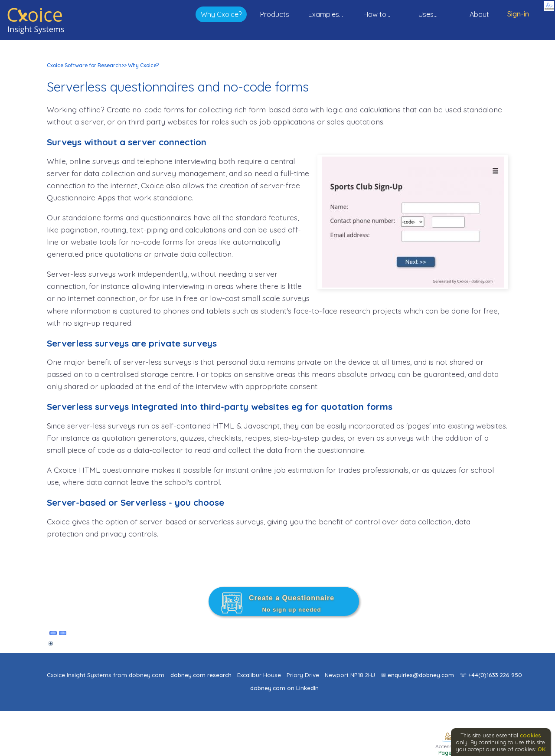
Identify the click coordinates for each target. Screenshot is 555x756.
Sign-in (518, 14)
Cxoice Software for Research (84, 65)
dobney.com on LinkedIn (284, 688)
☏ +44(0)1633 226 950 (491, 675)
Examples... (326, 14)
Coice (35, 15)
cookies (531, 735)
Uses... (428, 14)
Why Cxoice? (221, 14)
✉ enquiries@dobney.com (418, 675)
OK (542, 749)
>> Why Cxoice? (140, 65)
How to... (377, 14)
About (479, 14)
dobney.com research (201, 675)
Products (275, 14)
